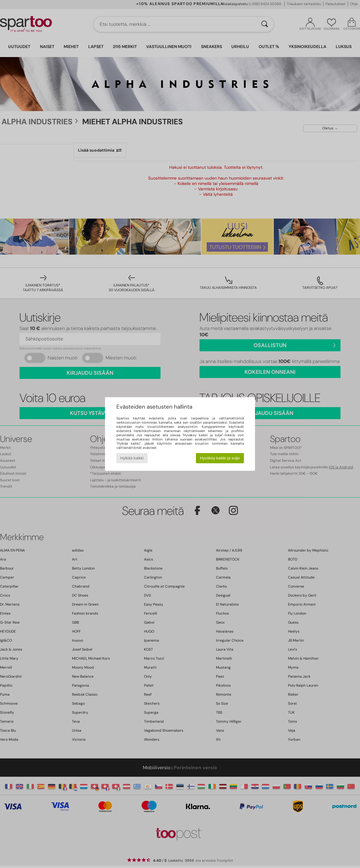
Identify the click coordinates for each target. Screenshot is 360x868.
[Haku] (265, 24)
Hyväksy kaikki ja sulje (220, 458)
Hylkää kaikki (132, 458)
